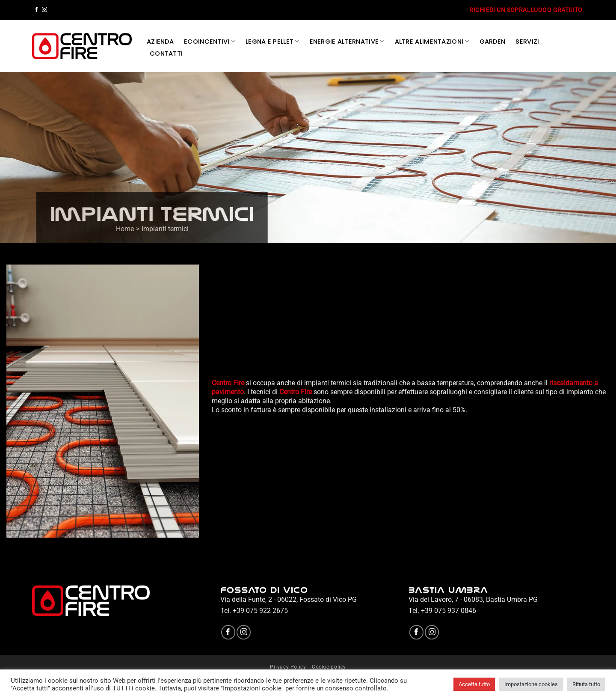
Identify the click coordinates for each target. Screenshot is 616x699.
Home (130, 229)
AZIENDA (160, 42)
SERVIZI (527, 42)
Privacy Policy (288, 667)
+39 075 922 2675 (260, 611)
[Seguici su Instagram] (44, 10)
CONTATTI (166, 54)
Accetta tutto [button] (474, 684)
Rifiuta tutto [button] (586, 684)
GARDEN (493, 42)
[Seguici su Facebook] (36, 10)
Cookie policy (329, 667)
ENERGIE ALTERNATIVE (347, 42)
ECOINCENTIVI (210, 42)
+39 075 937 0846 (449, 611)
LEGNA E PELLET (272, 42)
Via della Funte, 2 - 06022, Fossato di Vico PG (289, 599)
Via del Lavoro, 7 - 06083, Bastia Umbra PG (473, 599)
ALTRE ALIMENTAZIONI (432, 42)
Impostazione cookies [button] (531, 684)
